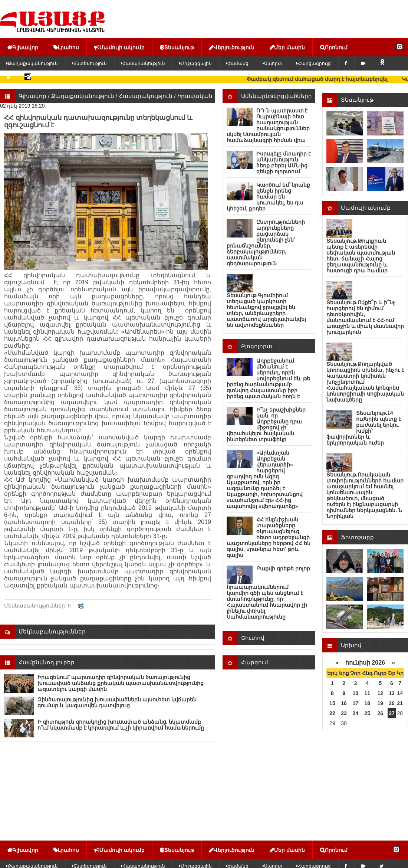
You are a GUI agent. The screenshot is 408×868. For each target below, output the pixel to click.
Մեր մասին (287, 47)
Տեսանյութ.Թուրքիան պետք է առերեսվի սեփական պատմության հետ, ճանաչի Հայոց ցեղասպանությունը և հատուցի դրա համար (361, 256)
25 (367, 713)
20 (392, 703)
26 (381, 713)
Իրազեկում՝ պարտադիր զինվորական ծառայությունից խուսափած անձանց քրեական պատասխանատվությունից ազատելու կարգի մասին (121, 683)
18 (367, 703)
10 (356, 693)
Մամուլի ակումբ (119, 47)
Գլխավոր (23, 47)
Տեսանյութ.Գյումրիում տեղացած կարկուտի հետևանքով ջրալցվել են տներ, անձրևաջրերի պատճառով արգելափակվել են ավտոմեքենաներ (266, 310)
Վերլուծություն (232, 47)
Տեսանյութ (177, 47)
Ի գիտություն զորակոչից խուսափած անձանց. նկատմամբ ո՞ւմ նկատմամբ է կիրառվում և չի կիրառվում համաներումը (121, 725)
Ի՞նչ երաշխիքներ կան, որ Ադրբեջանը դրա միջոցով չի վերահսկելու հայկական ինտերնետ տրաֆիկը (266, 425)
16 (344, 703)
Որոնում (334, 47)
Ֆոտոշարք (357, 537)
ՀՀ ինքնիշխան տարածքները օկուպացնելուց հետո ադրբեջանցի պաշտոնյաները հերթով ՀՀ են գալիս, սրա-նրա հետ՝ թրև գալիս (269, 537)
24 (356, 713)
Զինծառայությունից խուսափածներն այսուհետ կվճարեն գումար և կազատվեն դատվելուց (117, 702)
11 (367, 693)
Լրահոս (66, 47)
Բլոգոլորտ (257, 346)
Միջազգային (195, 63)
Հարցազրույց (314, 63)
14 (400, 693)
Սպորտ (272, 63)
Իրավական (195, 96)
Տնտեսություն (89, 63)
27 (392, 713)
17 (356, 703)
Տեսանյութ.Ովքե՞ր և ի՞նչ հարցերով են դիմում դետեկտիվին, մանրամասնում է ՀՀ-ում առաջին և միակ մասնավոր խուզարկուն (365, 317)
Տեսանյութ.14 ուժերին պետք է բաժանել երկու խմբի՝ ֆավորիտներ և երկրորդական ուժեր (364, 428)
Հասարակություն (143, 63)
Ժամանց (237, 63)
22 (332, 713)
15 (332, 703)
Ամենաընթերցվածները (277, 96)
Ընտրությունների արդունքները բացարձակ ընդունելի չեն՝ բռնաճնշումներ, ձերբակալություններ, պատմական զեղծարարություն (266, 243)
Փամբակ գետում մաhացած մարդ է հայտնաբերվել (325, 79)
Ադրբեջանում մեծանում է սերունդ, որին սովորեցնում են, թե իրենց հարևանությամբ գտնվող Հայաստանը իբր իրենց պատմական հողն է (268, 379)
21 (400, 703)
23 (344, 713)
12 (381, 693)
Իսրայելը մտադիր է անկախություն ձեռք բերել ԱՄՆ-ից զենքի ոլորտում (284, 163)
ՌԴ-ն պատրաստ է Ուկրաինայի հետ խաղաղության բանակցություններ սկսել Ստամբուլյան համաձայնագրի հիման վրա (268, 125)
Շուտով (253, 638)
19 (381, 703)
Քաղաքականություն (83, 96)
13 (392, 693)
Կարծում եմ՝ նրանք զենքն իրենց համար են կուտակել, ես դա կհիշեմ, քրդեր (268, 197)
